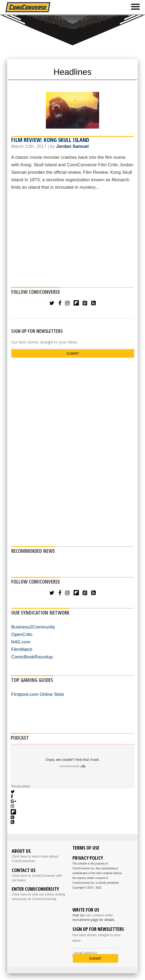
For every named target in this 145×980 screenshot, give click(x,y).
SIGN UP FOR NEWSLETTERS (37, 331)
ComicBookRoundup (32, 657)
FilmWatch (22, 649)
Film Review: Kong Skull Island (50, 140)
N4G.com (21, 642)
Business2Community (33, 627)
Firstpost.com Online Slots (38, 694)
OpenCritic (22, 634)
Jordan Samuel (72, 146)
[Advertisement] (72, 240)
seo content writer (100, 915)
